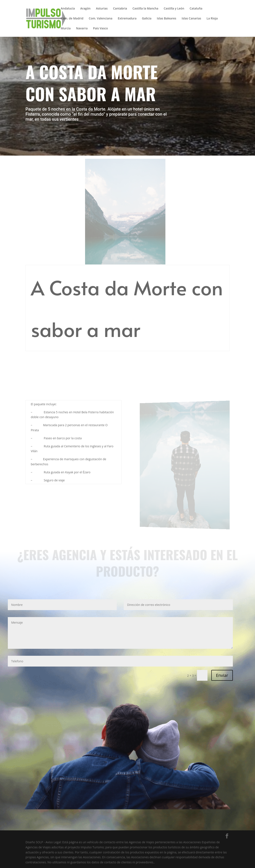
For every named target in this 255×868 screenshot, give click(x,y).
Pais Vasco (100, 29)
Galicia (147, 19)
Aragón (85, 9)
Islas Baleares (167, 19)
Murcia (66, 29)
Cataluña (196, 9)
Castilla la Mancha (145, 9)
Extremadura (127, 19)
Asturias (102, 9)
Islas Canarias (191, 19)
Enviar (222, 675)
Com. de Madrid (72, 19)
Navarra (82, 29)
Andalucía (68, 9)
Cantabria (120, 9)
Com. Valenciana (101, 19)
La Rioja (212, 19)
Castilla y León (174, 9)
